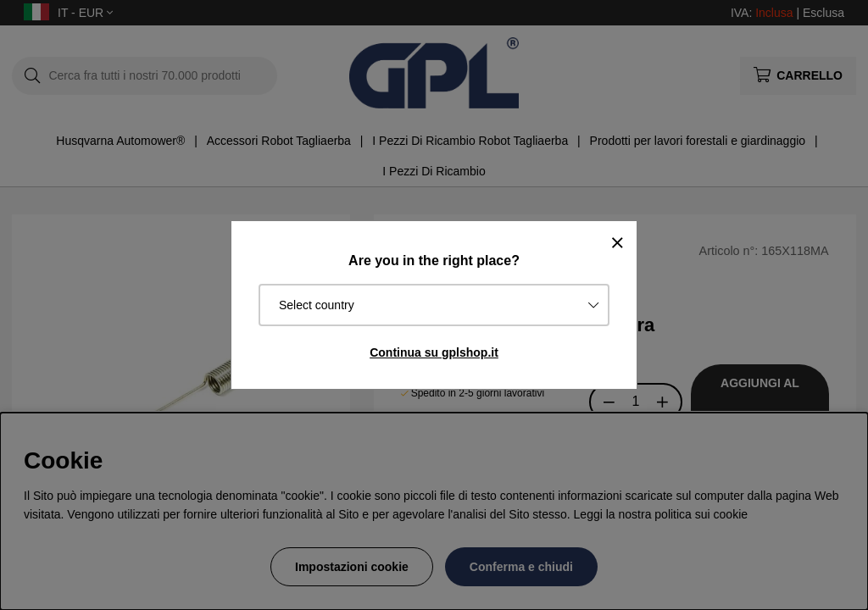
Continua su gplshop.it (434, 352)
